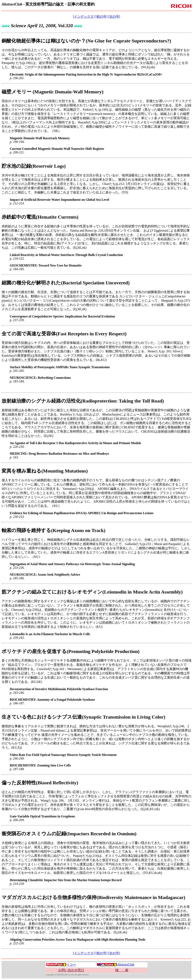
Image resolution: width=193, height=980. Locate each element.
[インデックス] (84, 17)
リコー (61, 965)
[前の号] (101, 17)
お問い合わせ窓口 (71, 970)
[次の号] (114, 17)
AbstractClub (115, 964)
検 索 (122, 970)
